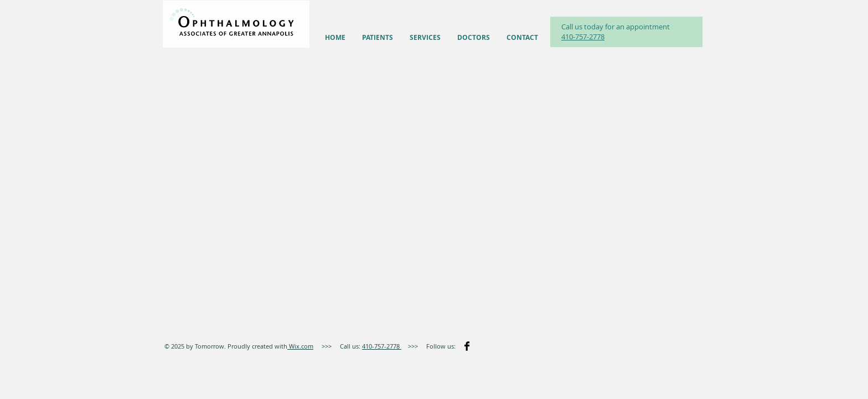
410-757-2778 (583, 37)
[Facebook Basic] (467, 346)
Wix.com (300, 346)
